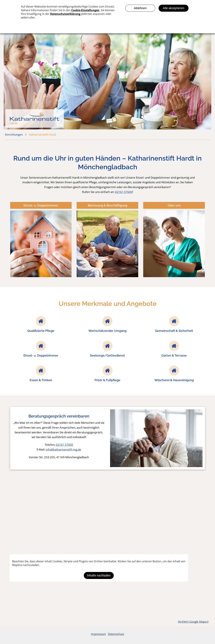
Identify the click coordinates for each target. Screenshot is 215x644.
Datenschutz (116, 634)
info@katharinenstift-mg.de (63, 449)
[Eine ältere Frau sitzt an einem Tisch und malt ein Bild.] (40, 515)
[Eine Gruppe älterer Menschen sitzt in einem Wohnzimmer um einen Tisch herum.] (107, 515)
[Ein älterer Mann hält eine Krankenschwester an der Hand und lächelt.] (175, 515)
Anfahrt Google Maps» (193, 622)
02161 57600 (124, 192)
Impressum (98, 634)
